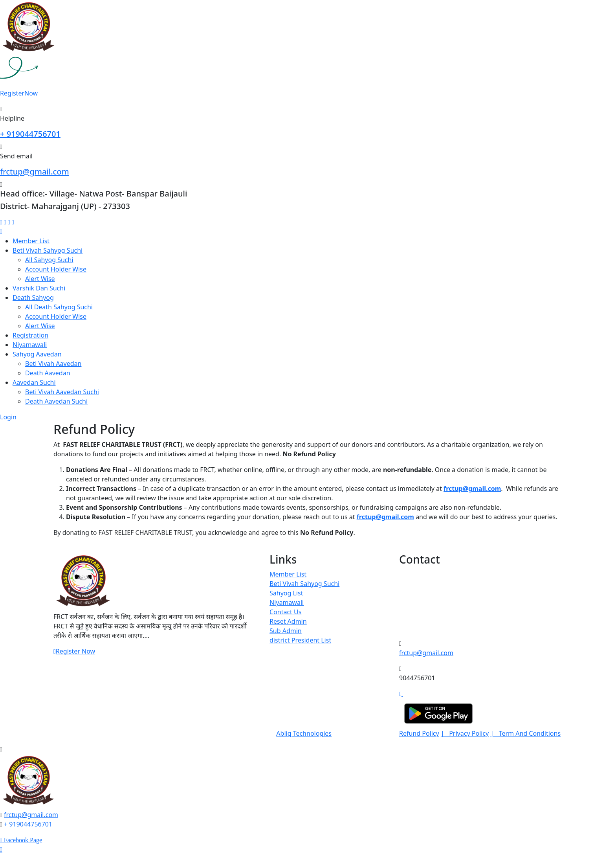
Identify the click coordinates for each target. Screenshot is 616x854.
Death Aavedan (48, 373)
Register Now (74, 651)
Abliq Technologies (304, 733)
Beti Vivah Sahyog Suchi (48, 250)
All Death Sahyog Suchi (59, 307)
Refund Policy (419, 733)
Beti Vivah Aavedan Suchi (62, 392)
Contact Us (285, 612)
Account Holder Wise (56, 269)
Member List (31, 241)
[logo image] (28, 781)
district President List (300, 640)
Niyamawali (30, 345)
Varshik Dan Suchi (39, 288)
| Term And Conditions (525, 733)
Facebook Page (22, 840)
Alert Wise (40, 279)
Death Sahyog (33, 298)
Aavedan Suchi (34, 382)
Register (19, 93)
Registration (30, 335)
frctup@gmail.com (35, 172)
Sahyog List (286, 593)
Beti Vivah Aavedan (53, 364)
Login (8, 417)
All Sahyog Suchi (49, 260)
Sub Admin (286, 631)
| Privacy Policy (465, 733)
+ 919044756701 (30, 134)
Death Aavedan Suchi (56, 401)
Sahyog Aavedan (37, 354)
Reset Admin (288, 621)
